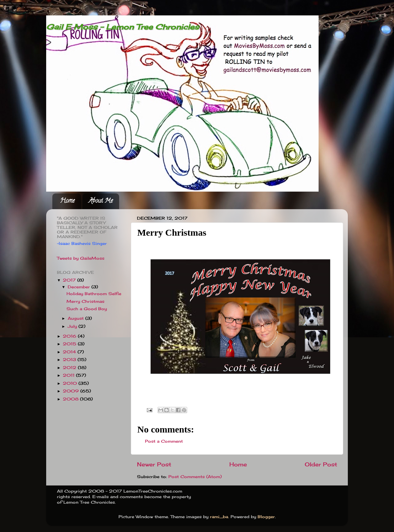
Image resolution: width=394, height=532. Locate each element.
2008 (71, 399)
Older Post (321, 464)
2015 (70, 344)
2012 (70, 368)
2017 (70, 280)
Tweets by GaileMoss (81, 258)
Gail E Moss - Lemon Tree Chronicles (123, 27)
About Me (101, 201)
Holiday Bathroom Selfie (94, 294)
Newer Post (154, 464)
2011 (69, 375)
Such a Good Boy (87, 309)
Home (67, 201)
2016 (70, 336)
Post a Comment (164, 441)
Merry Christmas (85, 301)
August (76, 318)
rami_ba (219, 517)
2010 (71, 383)
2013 (70, 360)
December (80, 287)
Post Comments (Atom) (195, 477)
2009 (72, 391)
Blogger (266, 517)
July (73, 326)
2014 (70, 352)
